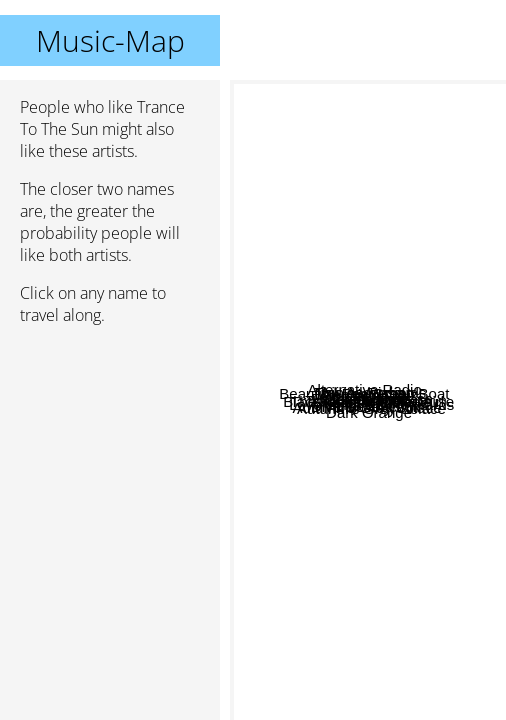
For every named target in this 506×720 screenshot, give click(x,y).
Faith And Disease (387, 375)
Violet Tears (300, 504)
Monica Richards (408, 328)
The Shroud (380, 390)
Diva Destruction (362, 553)
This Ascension (348, 312)
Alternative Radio (314, 221)
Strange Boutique (375, 412)
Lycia (400, 286)
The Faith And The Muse (414, 435)
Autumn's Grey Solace (406, 491)
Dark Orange (397, 645)
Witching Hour (308, 387)
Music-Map (110, 40)
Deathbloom (303, 372)
